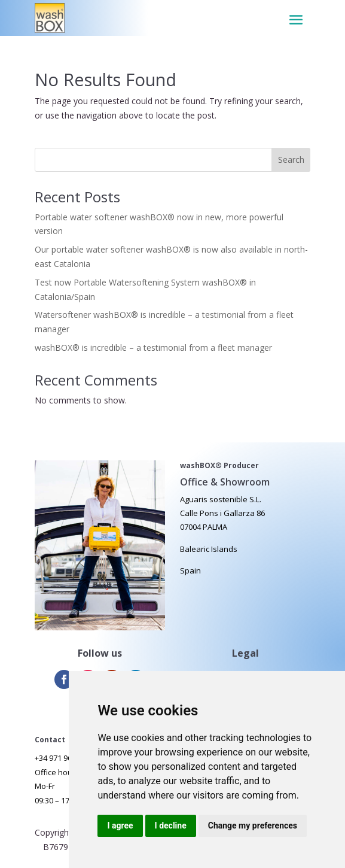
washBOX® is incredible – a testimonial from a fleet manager (153, 347)
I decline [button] (171, 825)
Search (291, 160)
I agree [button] (120, 825)
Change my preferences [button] (253, 825)
